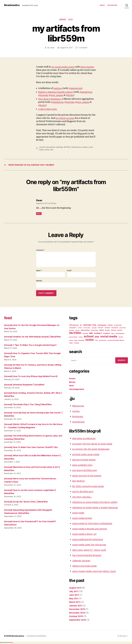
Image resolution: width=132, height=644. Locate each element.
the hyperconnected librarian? (87, 555)
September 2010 (78, 620)
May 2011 (74, 599)
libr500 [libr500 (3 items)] (107, 330)
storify (47, 150)
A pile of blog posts (48, 109)
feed (8, 318)
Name (39, 271)
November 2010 (77, 613)
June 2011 (74, 595)
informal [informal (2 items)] (77, 331)
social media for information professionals (93, 524)
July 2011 (74, 591)
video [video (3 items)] (71, 343)
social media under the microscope (90, 545)
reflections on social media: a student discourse (96, 508)
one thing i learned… (82, 497)
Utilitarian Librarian (82, 561)
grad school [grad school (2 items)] (123, 328)
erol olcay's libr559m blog (85, 470)
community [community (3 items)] (118, 325)
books (72, 379)
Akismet (12, 643)
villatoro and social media (85, 566)
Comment (40, 250)
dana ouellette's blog (82, 465)
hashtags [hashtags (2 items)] (72, 331)
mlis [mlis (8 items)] (91, 333)
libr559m (67, 147)
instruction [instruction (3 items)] (95, 330)
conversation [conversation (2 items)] (87, 328)
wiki (52, 150)
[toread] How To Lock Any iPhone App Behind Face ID (32, 380)
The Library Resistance (50, 99)
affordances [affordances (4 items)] (74, 325)
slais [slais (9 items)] (97, 337)
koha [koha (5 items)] (102, 330)
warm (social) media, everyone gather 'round (95, 571)
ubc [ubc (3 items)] (96, 340)
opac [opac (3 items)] (113, 334)
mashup (85, 147)
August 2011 (76, 588)
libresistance (76, 147)
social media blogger (83, 518)
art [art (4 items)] (81, 325)
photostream (79, 422)
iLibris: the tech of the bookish (87, 476)
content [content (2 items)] (80, 328)
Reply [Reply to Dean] (39, 214)
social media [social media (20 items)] (109, 337)
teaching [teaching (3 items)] (81, 340)
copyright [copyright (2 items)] (94, 328)
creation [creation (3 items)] (107, 328)
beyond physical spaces (84, 460)
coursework (112, 5)
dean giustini (51, 147)
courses (42, 147)
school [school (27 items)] (89, 337)
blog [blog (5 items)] (94, 325)
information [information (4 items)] (85, 330)
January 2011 (76, 606)
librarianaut (78, 417)
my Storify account (65, 118)
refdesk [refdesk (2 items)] (81, 337)
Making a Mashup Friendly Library (56, 92)
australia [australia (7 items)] (87, 325)
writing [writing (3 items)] (76, 343)
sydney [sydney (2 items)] (71, 341)
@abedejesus (76, 88)
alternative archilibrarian (84, 439)
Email (70, 271)
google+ (76, 411)
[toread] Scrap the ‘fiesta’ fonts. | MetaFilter (27, 505)
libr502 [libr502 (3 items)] (114, 330)
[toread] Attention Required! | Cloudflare (25, 388)
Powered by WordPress (37, 636)
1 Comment (83, 48)
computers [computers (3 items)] (73, 328)
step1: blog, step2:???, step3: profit (90, 550)
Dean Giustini (88, 67)
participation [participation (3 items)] (120, 334)
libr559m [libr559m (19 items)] (75, 333)
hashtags (58, 88)
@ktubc (71, 95)
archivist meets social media (86, 454)
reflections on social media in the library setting (96, 502)
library (63, 19)
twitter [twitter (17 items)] (90, 340)
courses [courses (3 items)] (100, 328)
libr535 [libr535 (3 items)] (120, 330)
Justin (52, 48)
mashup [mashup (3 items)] (85, 334)
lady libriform (79, 481)
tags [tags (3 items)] (76, 340)
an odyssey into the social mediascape (92, 449)
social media (78, 513)
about (102, 5)
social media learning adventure (88, 539)
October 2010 (76, 616)
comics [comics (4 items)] (110, 325)
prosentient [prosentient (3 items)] (73, 337)
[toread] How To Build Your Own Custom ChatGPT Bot (32, 451)
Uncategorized (77, 389)
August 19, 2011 (66, 48)
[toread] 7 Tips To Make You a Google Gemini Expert (31, 348)
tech (71, 19)
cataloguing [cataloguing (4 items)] (102, 325)
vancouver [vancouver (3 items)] (103, 340)
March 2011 (75, 602)
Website (39, 281)
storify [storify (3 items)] (121, 337)
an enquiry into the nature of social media (93, 444)
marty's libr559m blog (83, 492)
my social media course (63, 67)
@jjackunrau (78, 406)
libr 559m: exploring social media (89, 486)
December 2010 (77, 609)
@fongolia (43, 95)
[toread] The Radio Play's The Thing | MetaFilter (29, 408)
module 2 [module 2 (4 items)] (107, 334)
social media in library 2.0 (85, 534)
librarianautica (12, 5)
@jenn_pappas (57, 95)
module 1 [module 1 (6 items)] (98, 333)
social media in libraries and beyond (90, 529)
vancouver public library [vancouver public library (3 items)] (116, 340)
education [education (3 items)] (115, 328)
